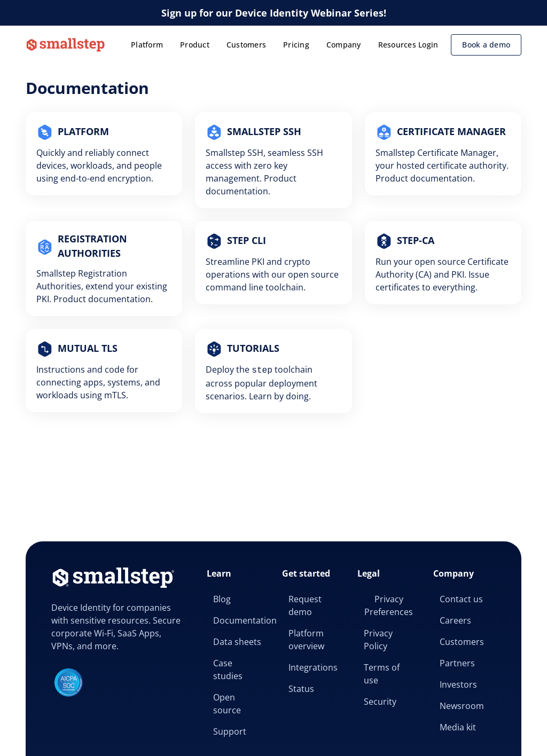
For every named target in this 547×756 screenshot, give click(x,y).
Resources (397, 45)
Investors (458, 684)
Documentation (241, 620)
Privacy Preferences (389, 605)
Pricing (296, 45)
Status (301, 689)
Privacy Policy (378, 640)
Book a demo (486, 45)
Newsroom (462, 706)
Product (195, 45)
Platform (147, 45)
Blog (222, 599)
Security (380, 702)
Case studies (228, 670)
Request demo (305, 605)
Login (428, 45)
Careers (455, 620)
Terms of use (382, 674)
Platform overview (306, 640)
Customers (246, 45)
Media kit (458, 727)
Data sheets (237, 642)
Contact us (461, 599)
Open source (227, 704)
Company (344, 45)
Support (230, 731)
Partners (457, 663)
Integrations (313, 667)
